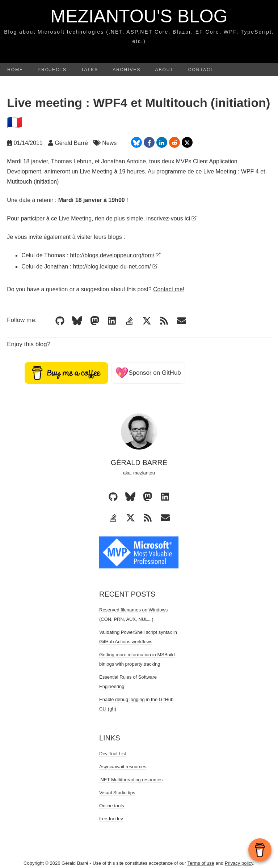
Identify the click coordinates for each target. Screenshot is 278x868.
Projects (52, 70)
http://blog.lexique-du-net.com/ (115, 267)
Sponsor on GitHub (148, 373)
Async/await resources (123, 767)
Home (15, 70)
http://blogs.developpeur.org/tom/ (115, 255)
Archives (127, 70)
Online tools (112, 806)
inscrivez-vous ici (172, 218)
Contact (201, 70)
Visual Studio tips (117, 793)
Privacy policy (239, 863)
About (165, 70)
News (109, 143)
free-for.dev (111, 819)
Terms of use (201, 863)
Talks (90, 70)
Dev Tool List (113, 754)
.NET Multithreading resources (131, 780)
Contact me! (169, 289)
